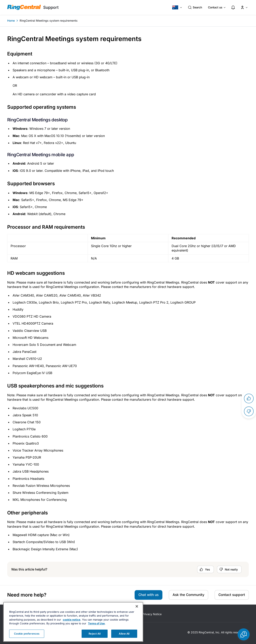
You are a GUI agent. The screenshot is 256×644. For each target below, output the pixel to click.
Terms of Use (96, 631)
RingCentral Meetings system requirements (49, 21)
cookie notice (72, 627)
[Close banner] (137, 614)
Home (11, 21)
